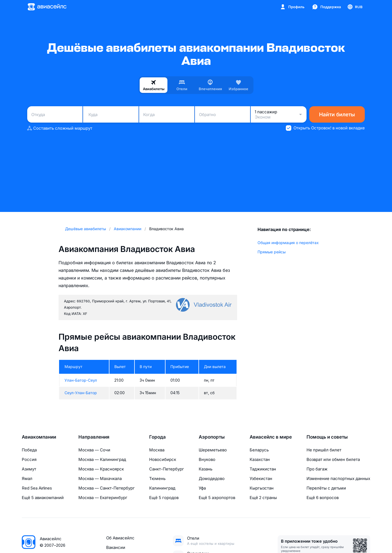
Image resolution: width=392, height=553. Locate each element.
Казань (206, 469)
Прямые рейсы (272, 252)
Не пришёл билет (324, 450)
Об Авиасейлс (120, 538)
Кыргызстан (262, 488)
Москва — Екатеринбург (103, 498)
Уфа (202, 488)
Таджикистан (263, 469)
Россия (29, 459)
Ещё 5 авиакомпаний (43, 498)
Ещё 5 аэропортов (217, 498)
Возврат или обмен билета (333, 459)
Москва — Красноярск (101, 469)
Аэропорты (212, 437)
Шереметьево (213, 450)
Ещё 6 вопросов (323, 498)
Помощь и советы (327, 437)
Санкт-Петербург (167, 469)
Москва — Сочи (94, 450)
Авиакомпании (39, 437)
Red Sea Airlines (37, 488)
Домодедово (212, 478)
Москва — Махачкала (100, 478)
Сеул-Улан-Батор (81, 393)
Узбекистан (261, 478)
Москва (157, 450)
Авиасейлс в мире (271, 437)
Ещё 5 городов (164, 498)
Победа (29, 450)
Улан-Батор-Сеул (81, 380)
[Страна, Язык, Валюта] (355, 7)
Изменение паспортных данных (338, 478)
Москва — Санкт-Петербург (107, 488)
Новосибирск (163, 459)
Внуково (207, 459)
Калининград (162, 488)
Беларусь (259, 450)
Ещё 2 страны (263, 498)
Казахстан (260, 459)
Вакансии (116, 547)
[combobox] (55, 114)
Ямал (27, 478)
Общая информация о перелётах (288, 243)
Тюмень (157, 478)
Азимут (29, 469)
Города (157, 437)
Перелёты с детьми (326, 488)
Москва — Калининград (102, 459)
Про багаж (317, 469)
